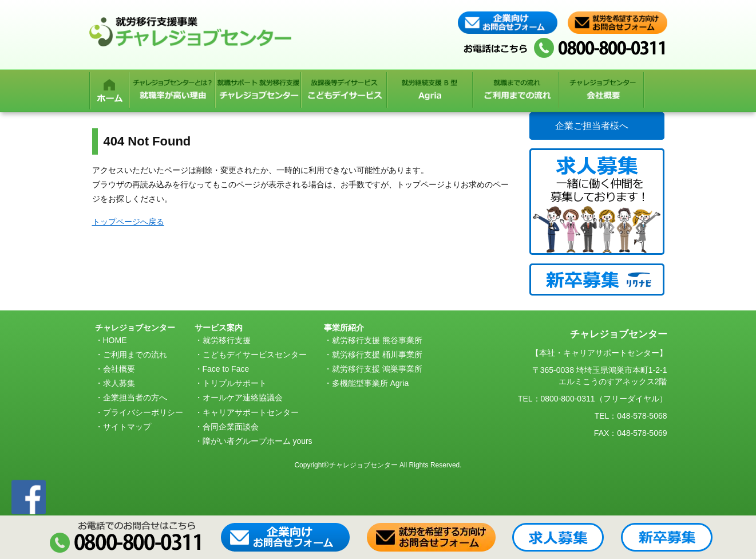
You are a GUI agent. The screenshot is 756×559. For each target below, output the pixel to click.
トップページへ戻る (128, 222)
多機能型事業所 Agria (371, 383)
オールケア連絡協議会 (243, 397)
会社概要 (119, 369)
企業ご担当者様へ (592, 126)
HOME (115, 340)
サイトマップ (127, 427)
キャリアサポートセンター (251, 412)
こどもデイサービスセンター (255, 355)
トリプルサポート (235, 383)
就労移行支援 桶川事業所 (377, 355)
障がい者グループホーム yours (258, 441)
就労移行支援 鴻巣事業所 (377, 369)
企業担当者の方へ (135, 397)
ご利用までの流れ (135, 355)
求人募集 (119, 383)
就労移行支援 (227, 340)
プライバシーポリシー (143, 412)
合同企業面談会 (231, 427)
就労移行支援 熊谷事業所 (377, 340)
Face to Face (226, 369)
